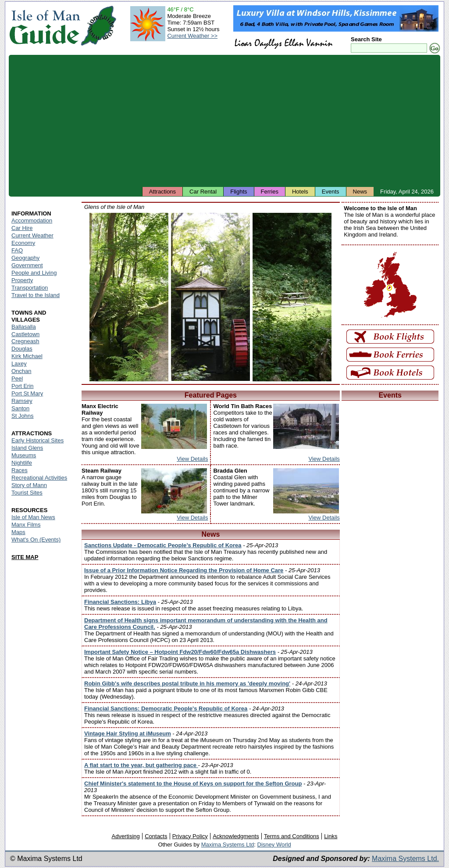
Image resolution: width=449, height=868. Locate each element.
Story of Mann (29, 485)
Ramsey (22, 401)
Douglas (22, 349)
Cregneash (25, 341)
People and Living (34, 273)
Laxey (19, 364)
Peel (17, 378)
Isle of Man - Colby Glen (129, 297)
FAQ (17, 250)
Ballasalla (24, 327)
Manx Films (26, 525)
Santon (20, 408)
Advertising (125, 836)
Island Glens (27, 448)
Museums (24, 455)
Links (331, 836)
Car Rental (203, 192)
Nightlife (22, 463)
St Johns (23, 416)
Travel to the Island (36, 295)
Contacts (156, 836)
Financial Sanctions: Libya (120, 602)
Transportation (30, 288)
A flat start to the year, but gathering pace (141, 765)
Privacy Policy (190, 836)
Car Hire (22, 228)
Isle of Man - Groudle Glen (210, 297)
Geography (25, 258)
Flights (239, 192)
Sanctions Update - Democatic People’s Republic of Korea (163, 545)
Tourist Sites (27, 493)
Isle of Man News (33, 517)
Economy (23, 243)
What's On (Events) (36, 540)
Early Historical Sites (37, 440)
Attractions (162, 192)
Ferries (270, 192)
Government (27, 265)
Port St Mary (27, 393)
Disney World (274, 845)
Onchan (21, 371)
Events (331, 192)
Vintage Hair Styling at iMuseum (128, 733)
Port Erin (23, 386)
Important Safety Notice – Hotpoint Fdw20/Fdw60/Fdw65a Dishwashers (180, 652)
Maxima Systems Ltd (228, 845)
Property (22, 280)
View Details (192, 459)
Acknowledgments (236, 836)
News (360, 192)
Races (20, 470)
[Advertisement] (224, 121)
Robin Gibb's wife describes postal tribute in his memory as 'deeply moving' (187, 683)
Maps (18, 532)
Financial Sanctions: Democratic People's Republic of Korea (166, 708)
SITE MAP (25, 557)
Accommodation (32, 221)
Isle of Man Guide (45, 26)
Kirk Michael (27, 356)
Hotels (300, 192)
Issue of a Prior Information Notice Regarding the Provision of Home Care (184, 570)
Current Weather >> (192, 36)
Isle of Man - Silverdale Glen (292, 297)
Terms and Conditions (292, 836)
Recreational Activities (39, 478)
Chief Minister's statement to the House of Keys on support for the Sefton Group (193, 784)
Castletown (25, 334)
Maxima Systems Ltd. (405, 859)
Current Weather (32, 235)
